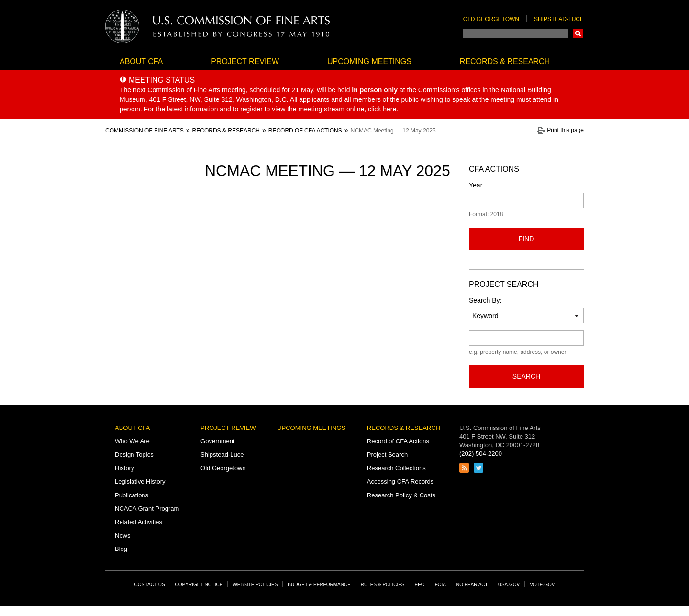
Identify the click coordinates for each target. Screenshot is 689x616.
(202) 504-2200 (481, 454)
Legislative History (140, 481)
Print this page (565, 130)
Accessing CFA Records (400, 481)
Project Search (387, 455)
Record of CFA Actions (398, 441)
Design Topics (134, 455)
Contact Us (150, 585)
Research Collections (396, 468)
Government (218, 441)
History (124, 468)
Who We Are (132, 441)
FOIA (440, 585)
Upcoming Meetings (369, 61)
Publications (132, 495)
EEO (420, 585)
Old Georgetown (491, 19)
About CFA (141, 61)
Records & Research (505, 61)
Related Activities (139, 522)
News (123, 535)
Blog (121, 549)
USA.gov (509, 585)
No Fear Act (472, 585)
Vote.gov (542, 585)
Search (578, 33)
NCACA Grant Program (147, 509)
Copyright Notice (199, 585)
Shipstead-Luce (559, 19)
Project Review (245, 61)
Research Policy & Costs (401, 495)
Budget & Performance (319, 585)
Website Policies (255, 585)
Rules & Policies (383, 585)
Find (527, 239)
